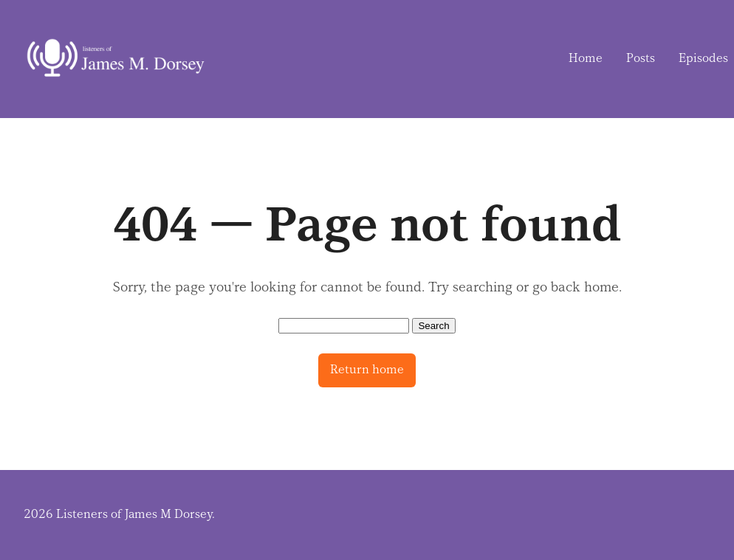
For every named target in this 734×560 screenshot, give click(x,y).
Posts (641, 58)
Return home (367, 370)
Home (586, 58)
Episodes (703, 58)
